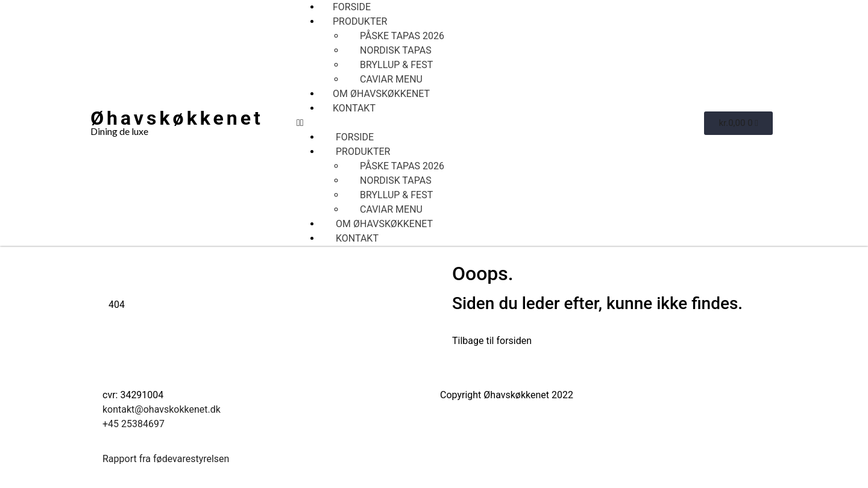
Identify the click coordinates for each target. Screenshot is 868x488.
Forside (352, 7)
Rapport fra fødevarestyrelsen (166, 459)
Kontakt (354, 108)
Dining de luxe (119, 131)
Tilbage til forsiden (492, 341)
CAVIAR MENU (391, 79)
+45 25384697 (134, 424)
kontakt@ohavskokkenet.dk (162, 409)
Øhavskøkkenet (177, 118)
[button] (500, 123)
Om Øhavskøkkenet (381, 94)
